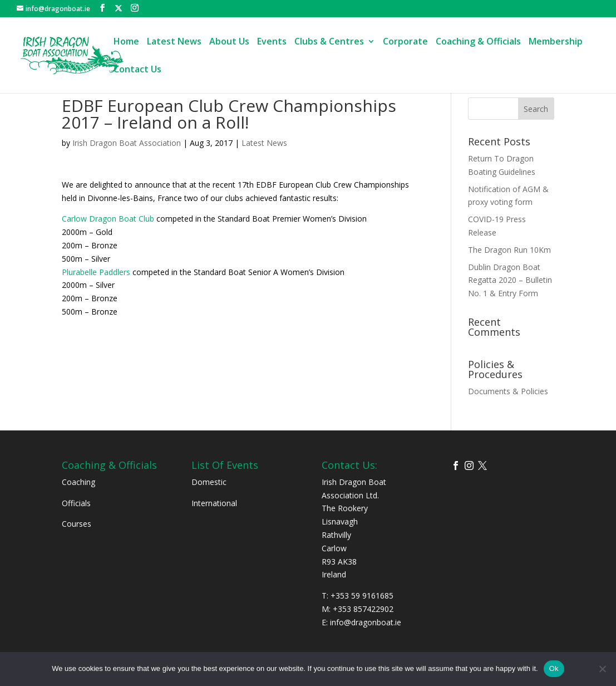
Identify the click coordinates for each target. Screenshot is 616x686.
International (214, 503)
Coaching (78, 482)
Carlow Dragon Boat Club (108, 219)
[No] (602, 669)
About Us (229, 42)
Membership (556, 42)
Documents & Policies (508, 391)
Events (272, 42)
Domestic (209, 482)
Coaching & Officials (478, 42)
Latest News (174, 42)
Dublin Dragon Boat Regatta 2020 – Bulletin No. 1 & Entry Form (510, 280)
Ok (554, 668)
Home (126, 42)
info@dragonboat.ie (366, 622)
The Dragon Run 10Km (509, 250)
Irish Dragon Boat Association (127, 143)
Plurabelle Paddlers (96, 272)
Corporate (405, 42)
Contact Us (137, 70)
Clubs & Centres (329, 42)
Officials (76, 503)
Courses (77, 524)
